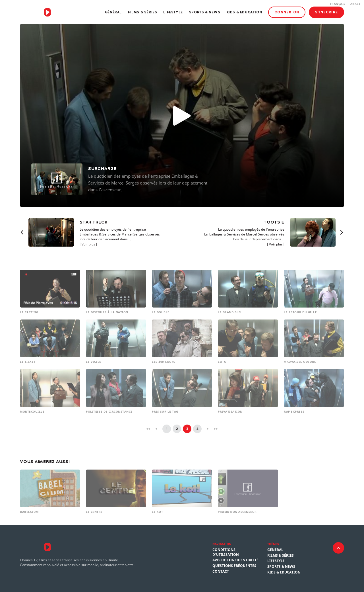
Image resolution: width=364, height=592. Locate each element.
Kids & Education (244, 12)
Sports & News (205, 12)
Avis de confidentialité (235, 560)
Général (113, 12)
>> (216, 429)
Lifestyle (173, 12)
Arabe (356, 4)
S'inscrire (326, 12)
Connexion (287, 12)
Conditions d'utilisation (226, 552)
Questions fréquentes (234, 566)
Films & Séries (142, 12)
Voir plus (88, 244)
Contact (221, 571)
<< (148, 429)
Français (338, 4)
